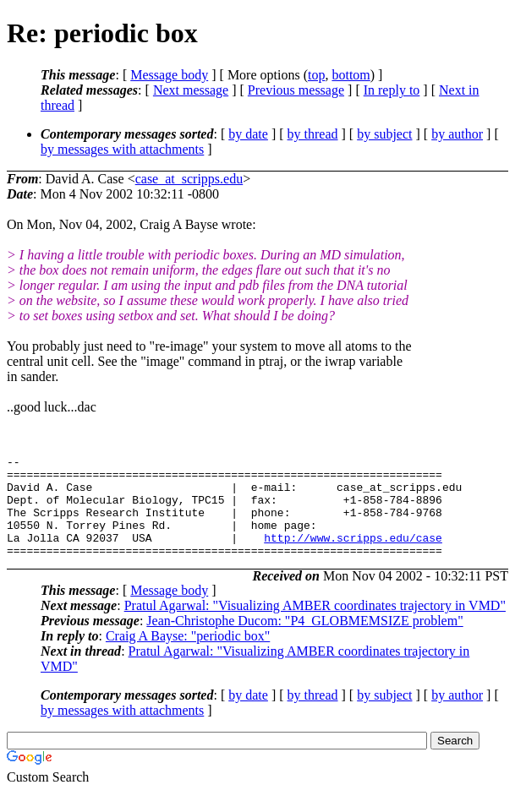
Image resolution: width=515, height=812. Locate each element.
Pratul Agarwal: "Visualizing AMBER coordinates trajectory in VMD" (315, 626)
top (316, 75)
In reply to (392, 90)
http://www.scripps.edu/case (353, 555)
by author (457, 134)
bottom (351, 75)
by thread (313, 134)
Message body (169, 75)
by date (248, 134)
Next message (191, 90)
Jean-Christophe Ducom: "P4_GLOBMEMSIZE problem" (304, 641)
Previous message (296, 90)
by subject (384, 134)
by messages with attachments (122, 149)
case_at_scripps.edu (189, 179)
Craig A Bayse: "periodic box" (188, 656)
